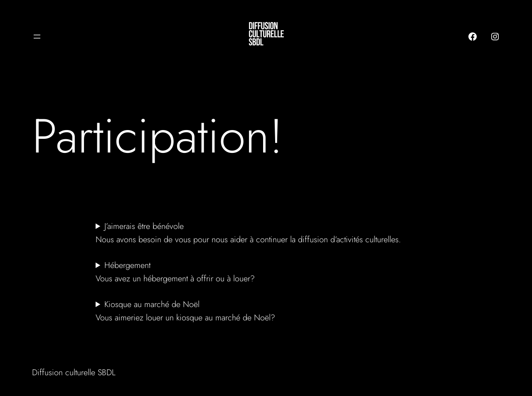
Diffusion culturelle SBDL (74, 373)
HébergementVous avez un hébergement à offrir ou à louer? (175, 272)
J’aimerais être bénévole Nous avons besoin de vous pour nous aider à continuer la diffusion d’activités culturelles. (250, 233)
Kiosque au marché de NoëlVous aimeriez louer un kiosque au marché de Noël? (185, 311)
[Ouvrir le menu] (37, 37)
